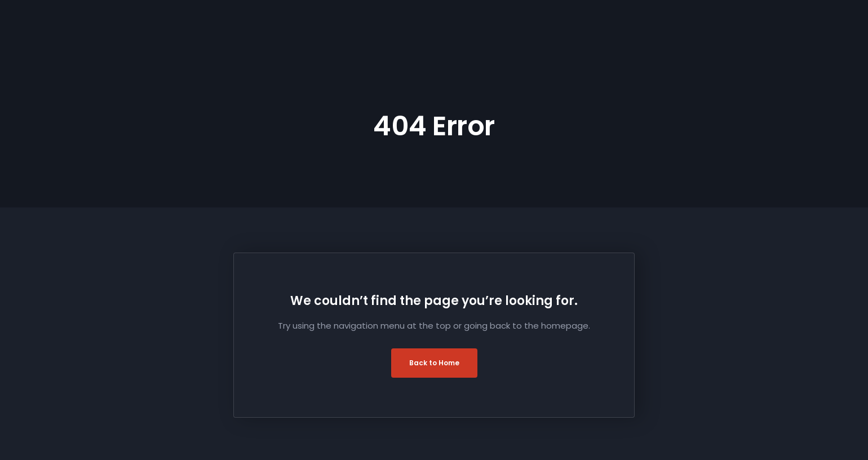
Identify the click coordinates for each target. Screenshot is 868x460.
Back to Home (434, 363)
